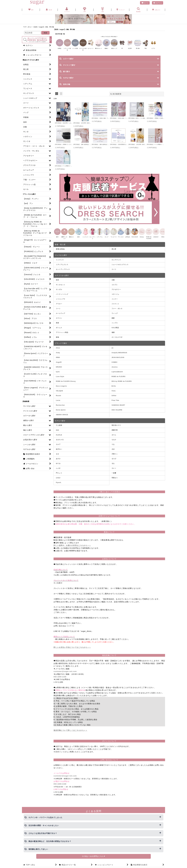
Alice (58, 351)
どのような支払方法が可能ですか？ (43, 833)
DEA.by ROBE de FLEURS (122, 384)
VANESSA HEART (118, 408)
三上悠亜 (59, 428)
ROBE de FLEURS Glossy (66, 384)
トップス (115, 326)
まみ (57, 457)
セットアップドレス (63, 272)
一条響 (114, 476)
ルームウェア (61, 316)
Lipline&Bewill (117, 375)
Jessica (115, 370)
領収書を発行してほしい (38, 849)
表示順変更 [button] (116, 94)
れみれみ (59, 438)
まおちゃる (60, 442)
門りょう (59, 476)
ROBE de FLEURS (119, 379)
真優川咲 (115, 433)
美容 (57, 326)
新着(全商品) (60, 252)
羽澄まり (115, 481)
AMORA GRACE (62, 418)
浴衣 (57, 283)
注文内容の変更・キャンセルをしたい (44, 825)
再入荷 (114, 252)
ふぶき (58, 471)
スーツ (114, 272)
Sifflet (114, 398)
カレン (114, 471)
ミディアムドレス (62, 267)
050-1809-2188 (60, 680)
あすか (58, 462)
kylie (58, 375)
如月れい (59, 452)
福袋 (113, 335)
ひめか (58, 481)
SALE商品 (115, 331)
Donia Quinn (61, 413)
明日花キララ (116, 428)
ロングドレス (116, 263)
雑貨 (113, 321)
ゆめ (57, 433)
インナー (115, 302)
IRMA (58, 360)
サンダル (59, 292)
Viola (114, 394)
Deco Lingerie (61, 389)
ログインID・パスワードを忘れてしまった (45, 817)
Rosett (58, 398)
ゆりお (58, 466)
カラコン (59, 321)
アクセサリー (116, 292)
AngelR (59, 365)
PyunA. (59, 485)
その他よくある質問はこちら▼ (93, 856)
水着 (113, 283)
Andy (58, 356)
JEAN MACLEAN (118, 360)
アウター (59, 307)
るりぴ (114, 462)
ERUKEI (59, 370)
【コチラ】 (70, 629)
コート (58, 311)
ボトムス (59, 331)
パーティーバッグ (62, 297)
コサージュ (116, 297)
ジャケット (116, 307)
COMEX (115, 365)
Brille (114, 389)
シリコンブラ (61, 302)
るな (113, 466)
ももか (114, 442)
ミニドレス (60, 263)
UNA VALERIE (117, 413)
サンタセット (61, 288)
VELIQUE (59, 394)
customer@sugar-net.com (65, 674)
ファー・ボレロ (117, 311)
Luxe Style (60, 379)
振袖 (57, 340)
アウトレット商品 (62, 335)
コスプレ (115, 288)
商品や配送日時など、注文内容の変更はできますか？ (50, 841)
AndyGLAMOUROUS (119, 356)
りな (113, 447)
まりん (114, 438)
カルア (58, 447)
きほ (113, 452)
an (113, 351)
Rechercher (60, 408)
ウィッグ (115, 316)
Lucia (58, 403)
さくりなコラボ (117, 340)
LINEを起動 (58, 685)
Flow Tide (115, 403)
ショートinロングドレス (120, 267)
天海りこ (115, 457)
